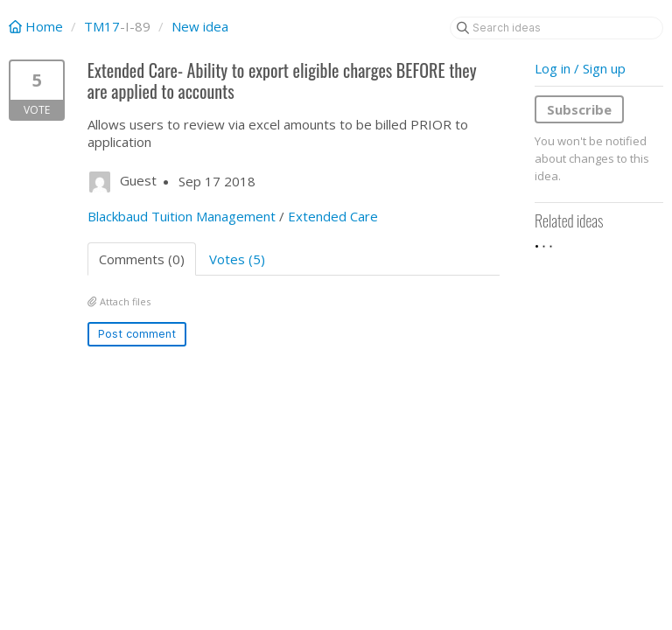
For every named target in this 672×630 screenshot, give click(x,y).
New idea (200, 26)
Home (38, 26)
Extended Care (333, 216)
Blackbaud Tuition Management (182, 216)
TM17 (102, 26)
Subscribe (579, 109)
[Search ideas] (556, 28)
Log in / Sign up (580, 68)
